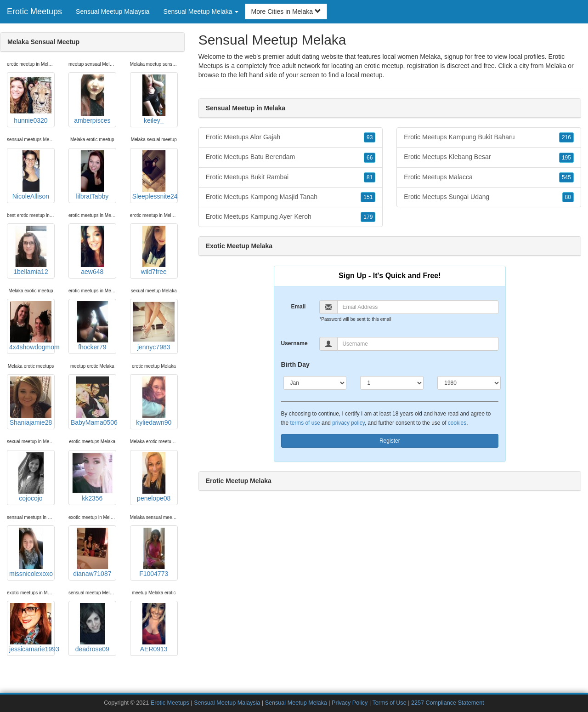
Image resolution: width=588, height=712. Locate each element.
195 (566, 158)
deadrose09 (92, 628)
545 (566, 177)
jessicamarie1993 (32, 628)
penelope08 (154, 477)
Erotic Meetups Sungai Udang (489, 197)
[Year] (469, 383)
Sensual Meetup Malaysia (113, 11)
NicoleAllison (31, 175)
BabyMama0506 (93, 401)
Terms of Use (389, 703)
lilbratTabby (92, 175)
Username (294, 343)
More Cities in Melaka (286, 11)
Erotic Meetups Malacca (489, 177)
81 (370, 177)
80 (568, 197)
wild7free (154, 251)
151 (368, 197)
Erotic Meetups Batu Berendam (291, 157)
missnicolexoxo (31, 553)
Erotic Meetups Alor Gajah (291, 137)
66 (370, 158)
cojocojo (31, 477)
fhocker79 (92, 326)
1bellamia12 (31, 251)
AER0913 (154, 628)
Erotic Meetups (34, 11)
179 (368, 217)
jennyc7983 (154, 326)
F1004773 (154, 553)
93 (370, 137)
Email (298, 307)
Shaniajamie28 (31, 401)
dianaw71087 (92, 553)
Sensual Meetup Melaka (296, 703)
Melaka (556, 66)
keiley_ (154, 99)
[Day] (392, 383)
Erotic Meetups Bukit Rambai (291, 177)
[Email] (418, 307)
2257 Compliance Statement (448, 703)
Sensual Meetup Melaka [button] (201, 11)
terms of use (305, 423)
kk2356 (92, 477)
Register (390, 441)
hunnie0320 (31, 99)
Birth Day (295, 365)
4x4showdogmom (32, 326)
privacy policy (348, 423)
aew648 (92, 251)
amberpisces (92, 99)
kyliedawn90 (154, 401)
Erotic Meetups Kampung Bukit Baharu (489, 137)
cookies (457, 423)
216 (566, 137)
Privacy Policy (350, 703)
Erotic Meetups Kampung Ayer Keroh (291, 217)
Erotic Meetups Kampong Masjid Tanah (291, 197)
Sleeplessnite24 (155, 175)
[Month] (315, 383)
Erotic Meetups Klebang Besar (489, 157)
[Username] (418, 344)
